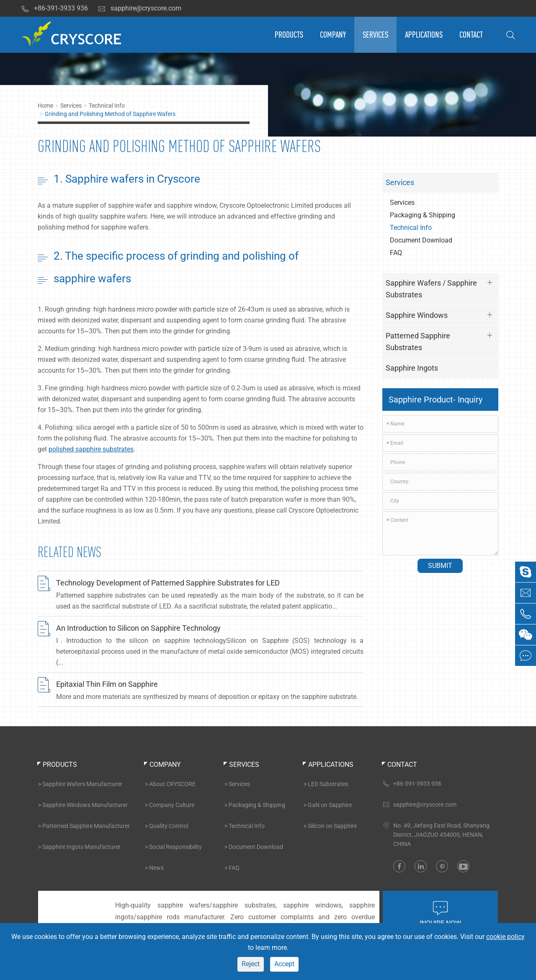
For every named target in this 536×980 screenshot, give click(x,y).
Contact (471, 35)
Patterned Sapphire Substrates (441, 340)
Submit (440, 566)
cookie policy (505, 937)
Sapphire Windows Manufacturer (85, 805)
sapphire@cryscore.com (140, 8)
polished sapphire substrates (91, 449)
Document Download (421, 240)
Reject (251, 964)
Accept (284, 964)
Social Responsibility (175, 847)
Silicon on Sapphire (332, 826)
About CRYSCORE (172, 784)
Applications (424, 35)
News (156, 868)
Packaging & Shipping (423, 215)
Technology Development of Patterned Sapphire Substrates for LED (168, 583)
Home (45, 106)
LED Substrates (328, 784)
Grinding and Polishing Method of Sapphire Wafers (110, 114)
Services (375, 35)
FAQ (396, 253)
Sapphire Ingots (412, 368)
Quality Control (169, 826)
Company (333, 35)
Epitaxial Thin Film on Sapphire (107, 684)
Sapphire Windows (441, 315)
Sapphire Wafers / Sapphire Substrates (441, 288)
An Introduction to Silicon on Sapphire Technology (138, 628)
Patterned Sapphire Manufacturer (86, 826)
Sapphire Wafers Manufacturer (82, 784)
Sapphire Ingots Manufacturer (81, 847)
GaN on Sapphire (330, 805)
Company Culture (172, 805)
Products (289, 35)
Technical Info (107, 106)
